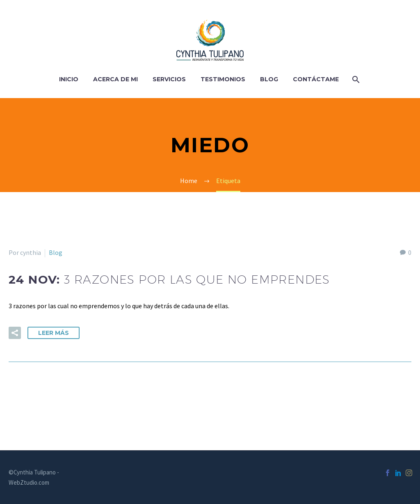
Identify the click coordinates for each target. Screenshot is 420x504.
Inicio (69, 79)
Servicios (169, 79)
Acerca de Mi (115, 79)
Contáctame (316, 79)
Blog (269, 79)
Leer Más (54, 333)
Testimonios (223, 79)
